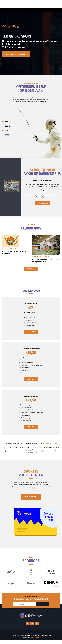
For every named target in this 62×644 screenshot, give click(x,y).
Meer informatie (42, 203)
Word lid (31, 379)
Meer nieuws (31, 269)
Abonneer (43, 604)
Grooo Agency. (35, 637)
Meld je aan (31, 332)
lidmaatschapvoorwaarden (50, 443)
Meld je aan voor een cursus (16, 54)
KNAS (31, 449)
